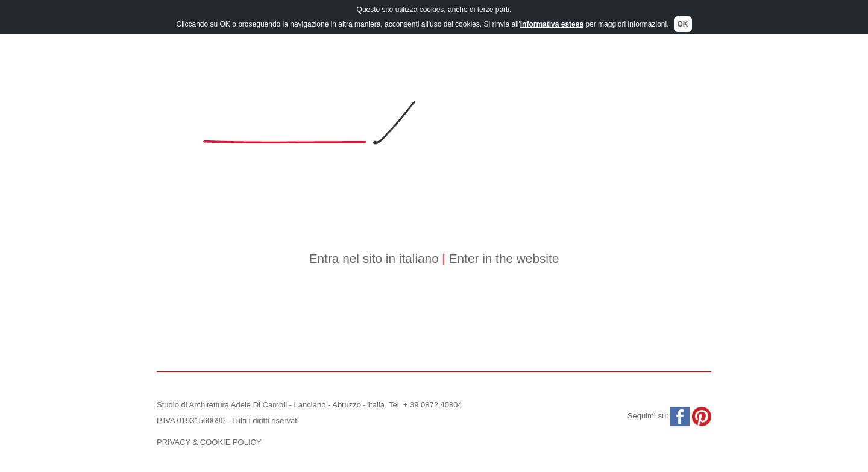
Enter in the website (502, 258)
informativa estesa (552, 24)
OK (683, 24)
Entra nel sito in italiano (374, 258)
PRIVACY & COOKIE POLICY (209, 442)
